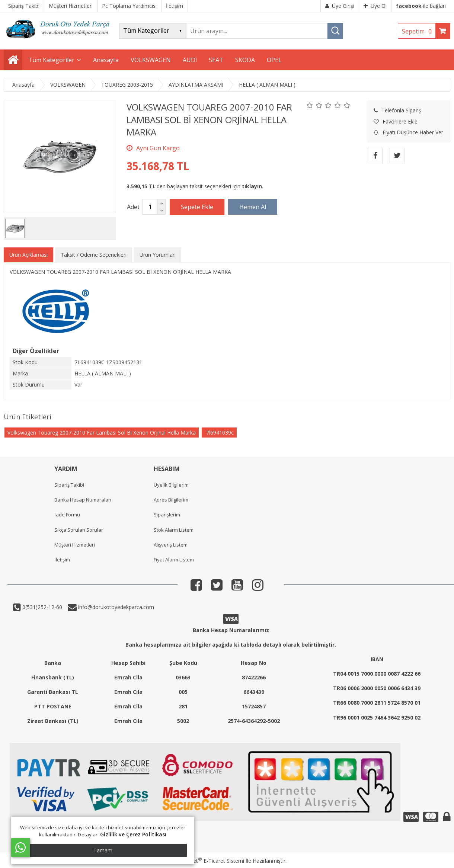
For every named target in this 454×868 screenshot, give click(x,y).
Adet (133, 207)
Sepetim (419, 31)
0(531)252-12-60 (41, 607)
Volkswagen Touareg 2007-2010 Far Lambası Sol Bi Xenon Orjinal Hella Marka (102, 433)
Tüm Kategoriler (51, 60)
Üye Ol (375, 6)
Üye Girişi (340, 6)
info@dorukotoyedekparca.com (115, 607)
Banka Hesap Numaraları (83, 500)
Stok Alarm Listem (174, 530)
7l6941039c (219, 433)
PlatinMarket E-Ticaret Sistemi (206, 861)
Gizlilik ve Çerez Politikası (133, 834)
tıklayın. (253, 186)
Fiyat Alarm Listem (174, 560)
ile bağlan (421, 6)
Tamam (103, 850)
